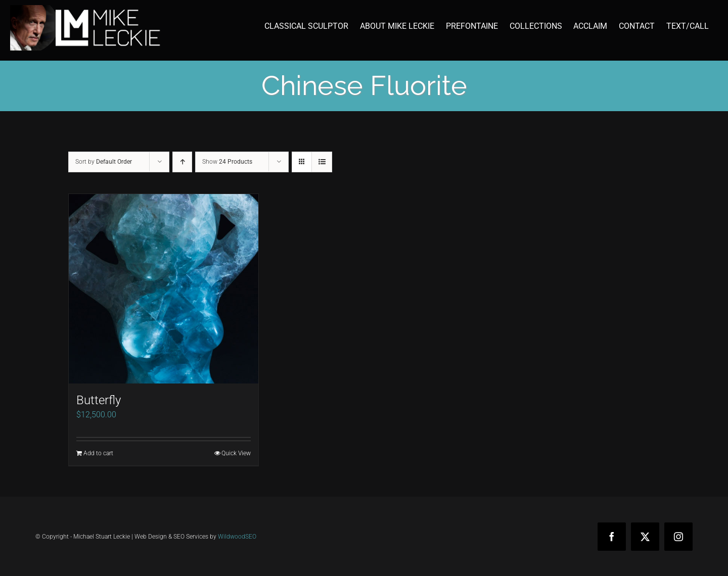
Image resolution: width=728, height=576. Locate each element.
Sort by (104, 162)
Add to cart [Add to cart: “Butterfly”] (98, 453)
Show (227, 162)
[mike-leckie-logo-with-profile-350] (86, 9)
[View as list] (322, 162)
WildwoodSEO (237, 537)
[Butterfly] (164, 289)
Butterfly (99, 400)
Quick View (236, 453)
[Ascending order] (182, 162)
